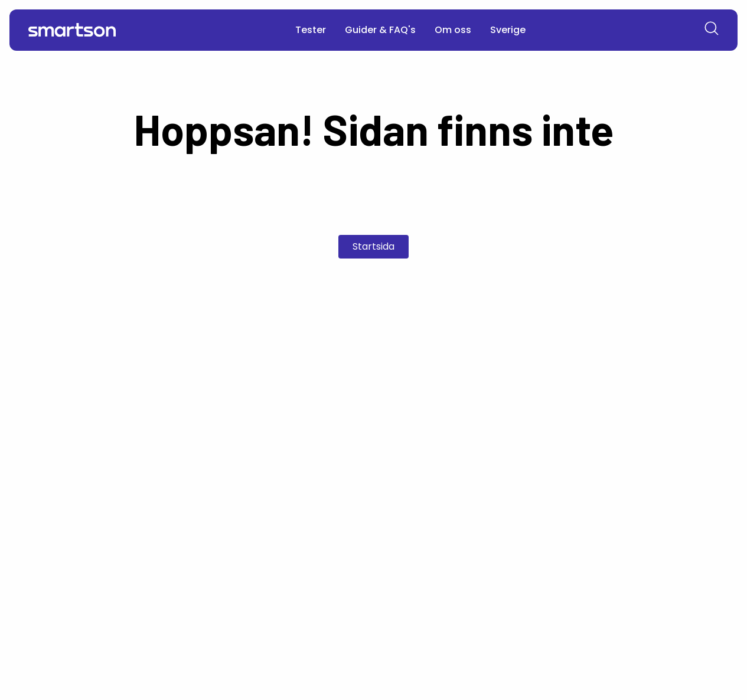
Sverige (508, 30)
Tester (311, 30)
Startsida (373, 246)
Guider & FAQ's (380, 30)
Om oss (453, 30)
